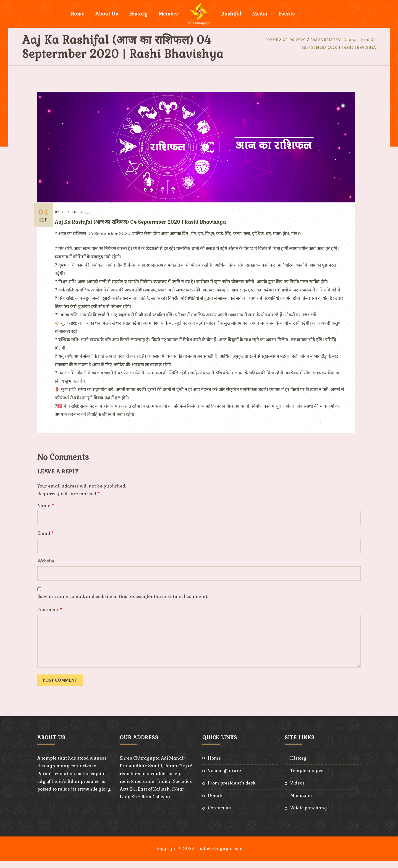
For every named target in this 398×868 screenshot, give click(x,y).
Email (45, 540)
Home (77, 14)
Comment (50, 617)
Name (46, 513)
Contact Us (219, 815)
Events (286, 14)
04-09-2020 (294, 40)
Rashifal (231, 14)
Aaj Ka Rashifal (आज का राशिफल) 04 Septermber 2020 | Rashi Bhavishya (148, 222)
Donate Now (321, 14)
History (138, 14)
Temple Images (307, 778)
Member (168, 14)
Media (260, 14)
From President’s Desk (232, 790)
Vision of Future (224, 778)
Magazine (301, 803)
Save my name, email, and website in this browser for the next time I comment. (123, 604)
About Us (107, 14)
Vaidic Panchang (309, 815)
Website (46, 568)
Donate (216, 803)
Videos (297, 790)
